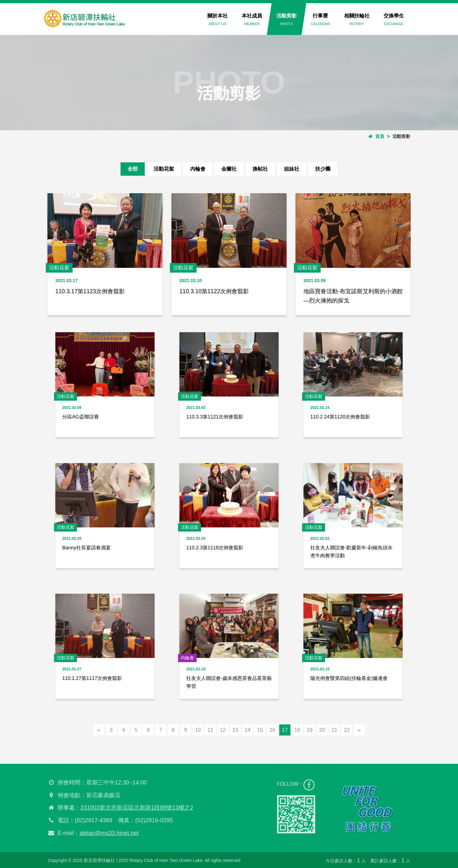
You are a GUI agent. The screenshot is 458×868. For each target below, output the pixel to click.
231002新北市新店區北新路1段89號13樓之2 (134, 808)
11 (211, 730)
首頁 (376, 136)
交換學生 (394, 19)
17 (285, 730)
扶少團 (323, 169)
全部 (133, 169)
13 (235, 730)
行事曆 (320, 19)
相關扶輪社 (357, 19)
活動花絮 (164, 169)
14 (248, 730)
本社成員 (252, 19)
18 (297, 730)
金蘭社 (229, 169)
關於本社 (218, 19)
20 (322, 730)
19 (310, 730)
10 (198, 730)
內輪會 (198, 169)
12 (223, 730)
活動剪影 (287, 19)
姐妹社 (292, 169)
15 (260, 730)
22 (347, 730)
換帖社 (260, 169)
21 (335, 730)
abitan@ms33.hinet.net (106, 833)
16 (273, 730)
